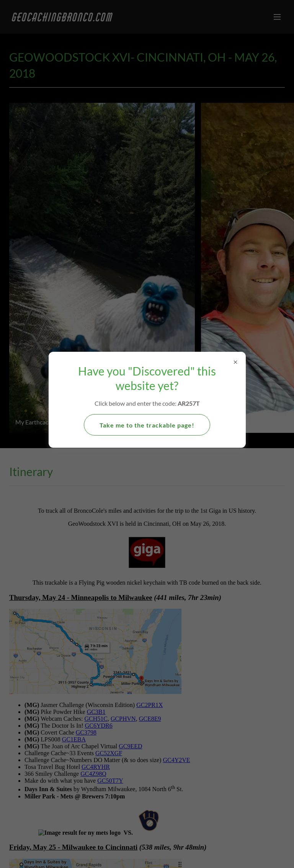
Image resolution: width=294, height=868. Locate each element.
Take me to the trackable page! (147, 425)
